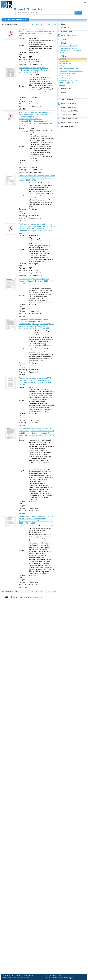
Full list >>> (62, 53)
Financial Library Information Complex (60, 978)
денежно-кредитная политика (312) (71, 71)
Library (31, 975)
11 (45, 24)
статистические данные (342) (68, 68)
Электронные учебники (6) (68, 46)
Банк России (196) (65, 78)
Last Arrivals (7, 978)
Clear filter (62, 59)
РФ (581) (62, 66)
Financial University (54, 975)
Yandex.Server (37, 597)
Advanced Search (9, 975)
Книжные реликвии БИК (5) (68, 48)
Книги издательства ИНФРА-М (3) (70, 50)
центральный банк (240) (67, 73)
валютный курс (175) (66, 83)
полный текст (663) (65, 64)
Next (54, 24)
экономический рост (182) (68, 80)
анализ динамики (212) (67, 76)
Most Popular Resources (21, 978)
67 (49, 24)
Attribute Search (21, 975)
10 (43, 24)
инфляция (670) (64, 61)
